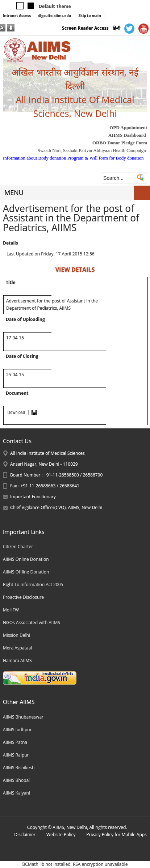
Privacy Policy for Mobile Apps (116, 835)
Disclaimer (25, 835)
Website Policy (61, 835)
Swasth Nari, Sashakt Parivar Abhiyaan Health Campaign (91, 150)
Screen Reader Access (85, 28)
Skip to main (89, 16)
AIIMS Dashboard (127, 135)
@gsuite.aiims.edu (55, 16)
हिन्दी (116, 28)
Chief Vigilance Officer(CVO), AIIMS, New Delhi (56, 507)
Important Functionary (33, 497)
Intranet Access (17, 16)
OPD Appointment (128, 128)
